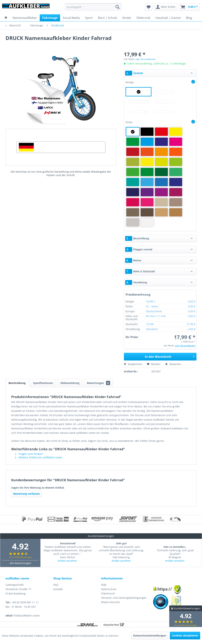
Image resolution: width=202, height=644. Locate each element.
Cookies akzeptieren (185, 635)
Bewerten (173, 364)
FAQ (56, 585)
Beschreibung (17, 383)
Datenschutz (109, 589)
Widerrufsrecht (110, 602)
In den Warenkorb (170, 356)
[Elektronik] (143, 18)
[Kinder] (127, 18)
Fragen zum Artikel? (29, 454)
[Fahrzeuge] (50, 18)
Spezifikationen (43, 383)
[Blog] (189, 18)
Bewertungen (99, 383)
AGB (104, 585)
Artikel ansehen (67, 561)
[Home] (6, 18)
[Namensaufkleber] (25, 18)
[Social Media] (71, 18)
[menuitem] (93, 7)
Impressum (108, 593)
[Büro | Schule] (108, 18)
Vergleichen (133, 364)
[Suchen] (117, 7)
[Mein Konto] (166, 7)
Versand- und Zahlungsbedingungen (124, 598)
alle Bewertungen (20, 563)
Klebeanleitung (70, 383)
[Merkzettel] (149, 7)
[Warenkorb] (189, 7)
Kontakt (58, 589)
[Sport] (89, 18)
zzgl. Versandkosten (145, 59)
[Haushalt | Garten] (168, 18)
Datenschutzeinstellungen (150, 635)
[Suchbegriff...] (93, 7)
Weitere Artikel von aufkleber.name (39, 457)
